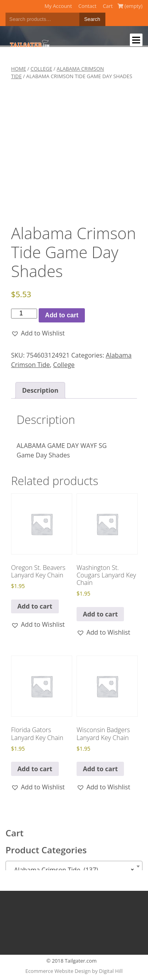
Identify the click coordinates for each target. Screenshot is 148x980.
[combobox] (74, 866)
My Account (58, 6)
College (41, 69)
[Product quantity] (24, 313)
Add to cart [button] (35, 606)
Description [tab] (40, 390)
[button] (38, 333)
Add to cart (62, 315)
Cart (108, 6)
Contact (87, 6)
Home (19, 69)
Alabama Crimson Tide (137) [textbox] (72, 870)
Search (92, 19)
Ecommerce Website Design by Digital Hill (74, 971)
